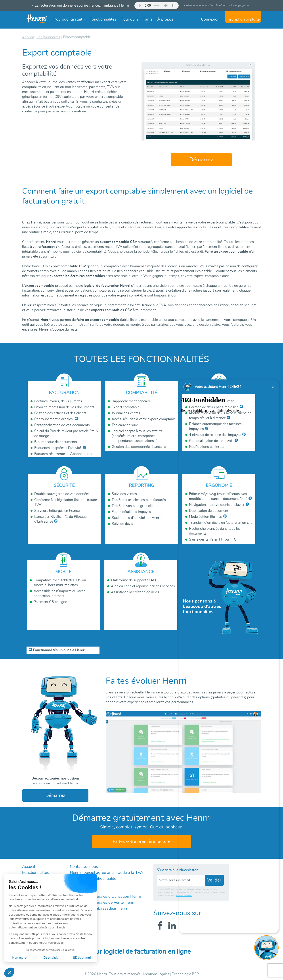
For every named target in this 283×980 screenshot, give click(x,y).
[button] (9, 972)
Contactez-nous (84, 867)
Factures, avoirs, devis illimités (58, 401)
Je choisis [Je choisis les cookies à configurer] (51, 958)
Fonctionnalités (103, 19)
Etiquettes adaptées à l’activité (58, 448)
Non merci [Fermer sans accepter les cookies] (20, 958)
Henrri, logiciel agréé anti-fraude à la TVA (106, 873)
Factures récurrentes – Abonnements (63, 454)
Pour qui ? (130, 19)
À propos (165, 19)
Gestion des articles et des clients (60, 413)
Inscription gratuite (243, 19)
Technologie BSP (185, 974)
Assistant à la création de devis (135, 592)
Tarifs (148, 19)
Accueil (29, 867)
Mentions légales (156, 974)
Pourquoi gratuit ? (69, 19)
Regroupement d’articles (54, 419)
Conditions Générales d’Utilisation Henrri (105, 897)
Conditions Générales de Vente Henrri (103, 903)
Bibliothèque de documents (56, 442)
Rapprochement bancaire (131, 401)
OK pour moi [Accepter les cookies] (82, 958)
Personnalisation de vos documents (62, 425)
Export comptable (125, 407)
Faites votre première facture (142, 841)
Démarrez (201, 160)
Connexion (210, 19)
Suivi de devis (122, 524)
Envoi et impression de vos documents (64, 407)
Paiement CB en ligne (50, 602)
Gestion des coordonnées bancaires (140, 447)
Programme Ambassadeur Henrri (99, 909)
